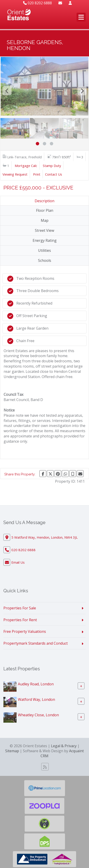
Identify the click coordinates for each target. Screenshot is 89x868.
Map (45, 220)
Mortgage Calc (26, 166)
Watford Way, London (36, 699)
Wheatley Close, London (38, 715)
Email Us (18, 562)
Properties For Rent (20, 620)
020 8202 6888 (37, 3)
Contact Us (54, 174)
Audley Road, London (36, 684)
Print (37, 174)
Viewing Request (15, 174)
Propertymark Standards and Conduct (36, 643)
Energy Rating (45, 240)
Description (44, 201)
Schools (45, 260)
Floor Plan (45, 210)
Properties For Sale (20, 608)
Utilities (44, 250)
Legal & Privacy (64, 746)
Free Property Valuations (25, 631)
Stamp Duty (52, 166)
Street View (44, 230)
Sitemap (12, 751)
